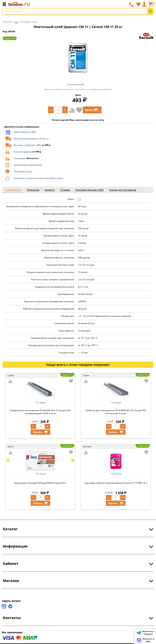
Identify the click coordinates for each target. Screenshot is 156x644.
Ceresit (118, 474)
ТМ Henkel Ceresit (23, 171)
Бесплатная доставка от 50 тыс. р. (31, 138)
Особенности (13, 190)
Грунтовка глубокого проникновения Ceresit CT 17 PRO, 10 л (116, 483)
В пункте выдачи (23, 152)
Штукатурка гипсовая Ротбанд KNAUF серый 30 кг (40, 483)
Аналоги (50, 190)
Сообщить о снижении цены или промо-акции (38, 178)
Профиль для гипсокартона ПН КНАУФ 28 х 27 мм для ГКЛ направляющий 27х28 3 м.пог (40, 412)
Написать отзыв (76, 84)
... (16, 21)
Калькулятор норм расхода (28, 165)
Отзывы (65, 190)
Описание (33, 190)
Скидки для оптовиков (123, 190)
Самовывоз (20, 158)
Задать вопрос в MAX (25, 132)
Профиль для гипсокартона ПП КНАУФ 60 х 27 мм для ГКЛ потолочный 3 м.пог (116, 412)
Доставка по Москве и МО (27, 145)
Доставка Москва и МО (89, 190)
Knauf (43, 403)
